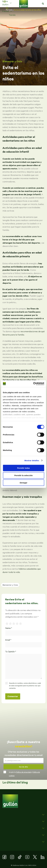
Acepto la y (24, 774)
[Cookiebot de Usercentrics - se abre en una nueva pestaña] (33, 384)
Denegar (23, 483)
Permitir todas (23, 468)
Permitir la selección (24, 475)
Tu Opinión (11, 652)
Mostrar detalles (32, 460)
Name (9, 628)
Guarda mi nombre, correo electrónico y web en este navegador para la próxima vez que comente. (25, 686)
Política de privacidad (23, 772)
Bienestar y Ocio (12, 61)
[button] (43, 4)
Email (8, 640)
